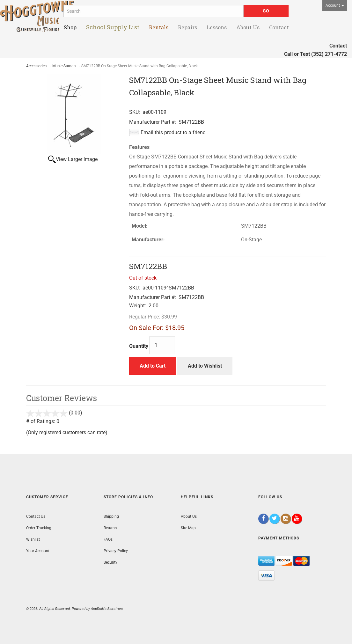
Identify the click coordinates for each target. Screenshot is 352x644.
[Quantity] (162, 345)
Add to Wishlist (205, 366)
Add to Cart (153, 366)
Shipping (111, 516)
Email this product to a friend (173, 132)
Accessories (36, 66)
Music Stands (64, 66)
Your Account (38, 551)
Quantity (139, 346)
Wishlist (33, 539)
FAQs (108, 539)
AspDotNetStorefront (107, 609)
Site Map (188, 528)
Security (110, 562)
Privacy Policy (116, 551)
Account (335, 5)
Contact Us (36, 516)
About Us (189, 516)
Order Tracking (39, 528)
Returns (110, 528)
